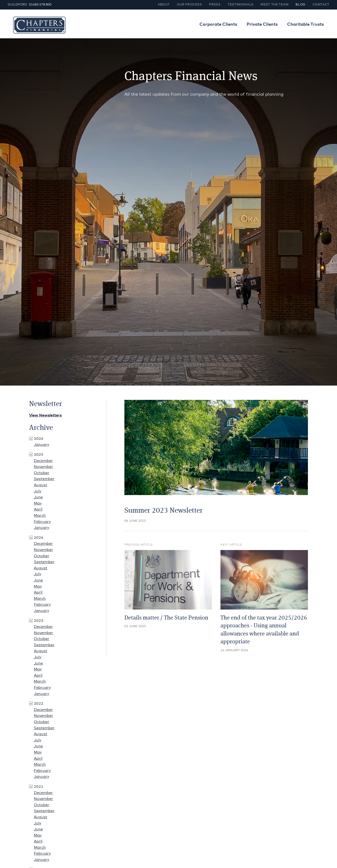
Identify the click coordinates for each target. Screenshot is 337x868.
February (42, 522)
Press (215, 5)
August (41, 485)
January (41, 445)
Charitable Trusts (306, 25)
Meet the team (274, 5)
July (38, 491)
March (40, 516)
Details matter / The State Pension (166, 618)
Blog (301, 5)
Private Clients (262, 25)
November (43, 467)
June (38, 497)
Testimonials (241, 5)
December (43, 461)
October (42, 473)
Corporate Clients (218, 25)
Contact (321, 5)
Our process (189, 5)
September (44, 479)
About (164, 5)
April (38, 509)
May (38, 503)
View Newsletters (45, 415)
